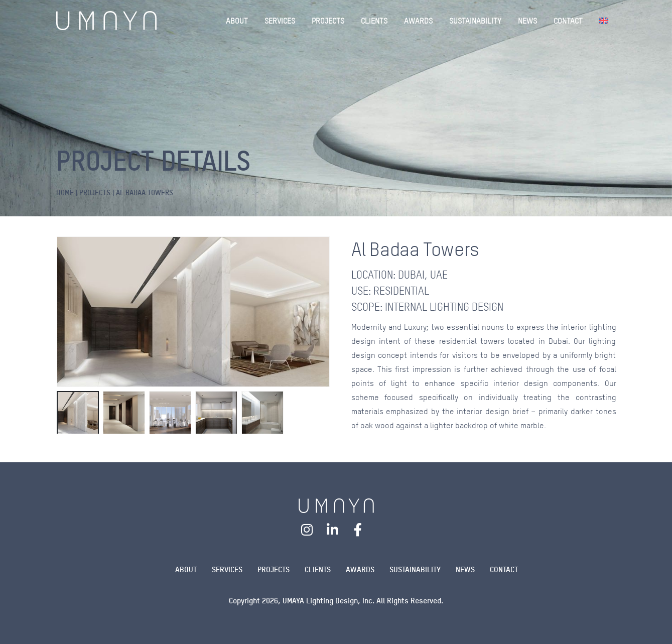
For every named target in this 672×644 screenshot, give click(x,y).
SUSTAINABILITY (475, 21)
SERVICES (280, 21)
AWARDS (418, 21)
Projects (274, 569)
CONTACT (568, 21)
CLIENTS (374, 21)
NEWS (527, 21)
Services (227, 569)
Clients (318, 569)
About (186, 569)
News (465, 569)
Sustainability (415, 569)
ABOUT (237, 21)
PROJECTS (328, 21)
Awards (360, 569)
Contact (504, 569)
